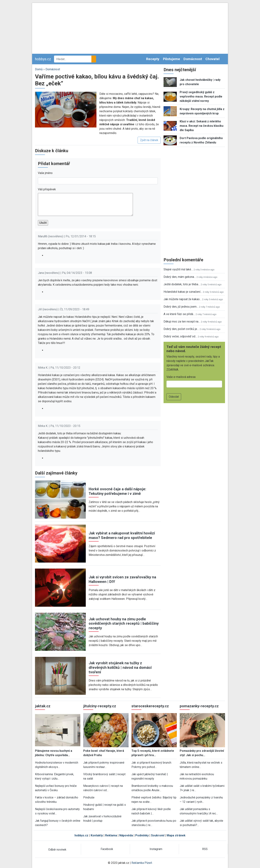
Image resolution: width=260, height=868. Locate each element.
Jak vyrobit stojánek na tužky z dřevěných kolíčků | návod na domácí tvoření (120, 668)
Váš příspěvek (47, 189)
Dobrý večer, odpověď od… (180, 336)
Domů (39, 69)
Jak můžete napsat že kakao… (182, 299)
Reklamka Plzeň (142, 863)
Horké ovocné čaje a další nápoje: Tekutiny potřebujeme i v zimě (117, 491)
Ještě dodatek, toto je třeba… (182, 284)
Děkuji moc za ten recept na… (182, 322)
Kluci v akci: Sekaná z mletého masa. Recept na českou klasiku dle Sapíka (202, 126)
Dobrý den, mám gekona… (180, 277)
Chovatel (212, 59)
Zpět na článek (149, 140)
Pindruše (89, 797)
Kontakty (97, 835)
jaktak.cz (43, 706)
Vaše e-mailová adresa (181, 377)
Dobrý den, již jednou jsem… (181, 307)
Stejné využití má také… (178, 269)
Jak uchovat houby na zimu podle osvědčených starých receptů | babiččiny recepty (124, 624)
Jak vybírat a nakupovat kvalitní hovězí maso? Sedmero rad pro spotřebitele (122, 535)
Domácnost (193, 59)
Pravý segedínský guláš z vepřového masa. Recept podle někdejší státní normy (201, 97)
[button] (66, 109)
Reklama (111, 835)
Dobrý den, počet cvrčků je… (181, 329)
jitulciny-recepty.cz (100, 706)
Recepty (153, 59)
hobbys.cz (43, 59)
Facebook (107, 849)
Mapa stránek (176, 835)
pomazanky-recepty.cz (199, 706)
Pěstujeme (172, 59)
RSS (205, 849)
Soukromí (158, 835)
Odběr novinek (57, 850)
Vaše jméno (45, 173)
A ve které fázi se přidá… (179, 314)
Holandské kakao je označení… (183, 292)
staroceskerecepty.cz (150, 706)
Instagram (156, 849)
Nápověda (126, 835)
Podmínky (142, 835)
